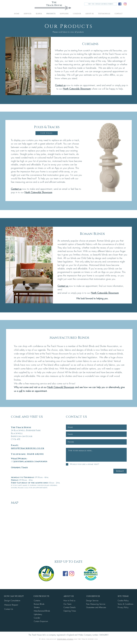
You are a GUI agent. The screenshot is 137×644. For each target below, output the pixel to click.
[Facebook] (120, 4)
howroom (70, 387)
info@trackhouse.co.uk (28, 448)
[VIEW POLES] (47, 133)
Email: (15, 445)
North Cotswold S (56, 387)
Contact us (60, 85)
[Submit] (120, 471)
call (21, 391)
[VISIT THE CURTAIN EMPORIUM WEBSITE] (101, 4)
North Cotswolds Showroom (77, 89)
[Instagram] (125, 4)
